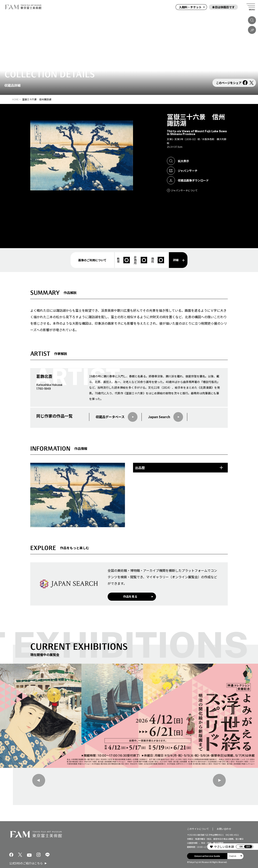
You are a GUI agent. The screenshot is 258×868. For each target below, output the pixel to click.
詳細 (179, 260)
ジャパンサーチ (182, 171)
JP (252, 30)
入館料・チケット (190, 7)
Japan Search (166, 417)
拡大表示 (178, 161)
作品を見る (130, 596)
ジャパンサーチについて (182, 190)
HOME (15, 99)
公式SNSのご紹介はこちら (26, 863)
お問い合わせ (224, 829)
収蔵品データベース (117, 417)
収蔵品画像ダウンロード (188, 180)
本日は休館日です (223, 7)
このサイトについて (198, 829)
